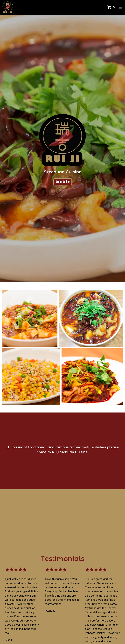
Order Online (63, 182)
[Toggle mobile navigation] (120, 7)
